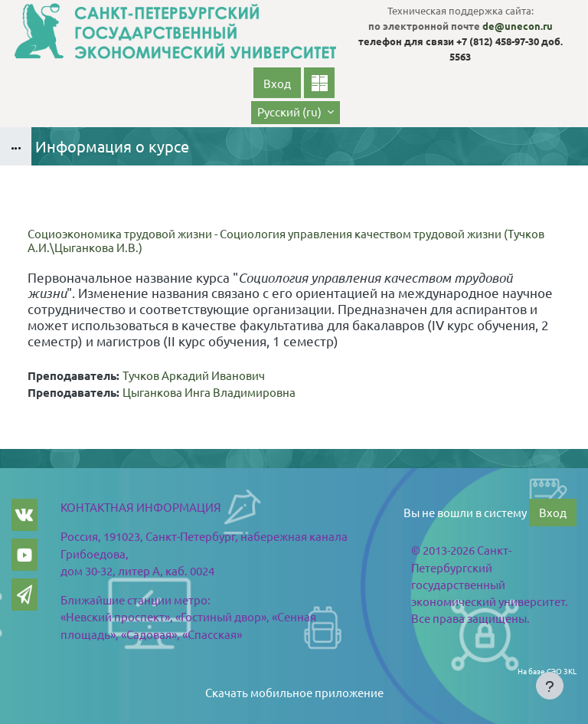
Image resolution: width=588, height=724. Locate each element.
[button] (296, 113)
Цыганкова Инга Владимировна (209, 392)
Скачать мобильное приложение (294, 692)
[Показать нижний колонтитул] (550, 686)
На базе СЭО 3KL (547, 671)
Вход (277, 83)
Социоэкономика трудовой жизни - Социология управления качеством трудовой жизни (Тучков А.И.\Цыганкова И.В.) (286, 240)
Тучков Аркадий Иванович (194, 375)
